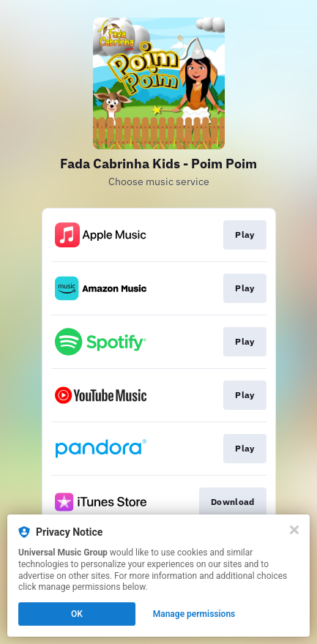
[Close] (294, 530)
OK (77, 614)
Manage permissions (194, 614)
